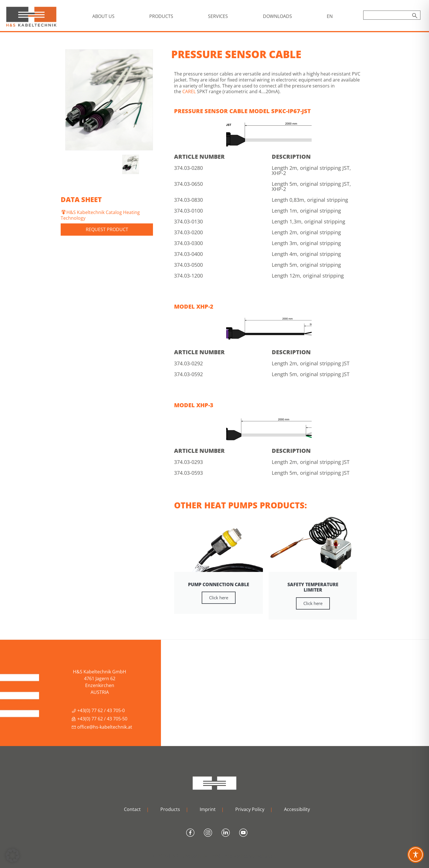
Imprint (208, 809)
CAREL (189, 91)
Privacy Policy (250, 809)
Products (170, 809)
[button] (13, 855)
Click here (219, 598)
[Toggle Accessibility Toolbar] (416, 855)
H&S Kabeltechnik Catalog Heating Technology (100, 215)
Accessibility (297, 809)
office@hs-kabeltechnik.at (102, 727)
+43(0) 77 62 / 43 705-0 (98, 710)
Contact (132, 809)
